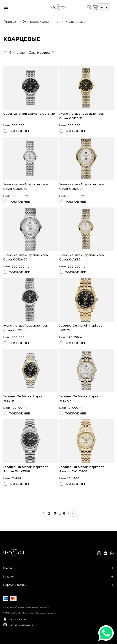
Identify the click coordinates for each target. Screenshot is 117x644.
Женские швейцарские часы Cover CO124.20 (26, 257)
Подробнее (17, 131)
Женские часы (36, 22)
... (57, 22)
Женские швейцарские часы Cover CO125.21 (82, 116)
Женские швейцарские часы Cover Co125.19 (26, 328)
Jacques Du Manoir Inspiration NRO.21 (82, 328)
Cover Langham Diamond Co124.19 (29, 114)
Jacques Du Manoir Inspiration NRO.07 (82, 398)
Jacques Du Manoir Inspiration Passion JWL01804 (82, 469)
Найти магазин (15, 619)
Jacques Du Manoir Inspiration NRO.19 (26, 398)
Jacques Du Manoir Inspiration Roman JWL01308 (26, 469)
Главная (10, 22)
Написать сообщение (18, 625)
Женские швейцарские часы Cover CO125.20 (26, 186)
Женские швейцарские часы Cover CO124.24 (82, 186)
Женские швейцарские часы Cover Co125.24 (82, 257)
